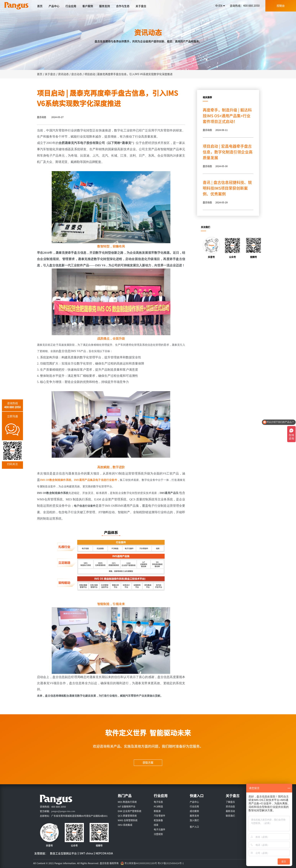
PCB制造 (158, 806)
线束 (156, 825)
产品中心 (194, 802)
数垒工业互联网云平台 (63, 853)
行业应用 (194, 806)
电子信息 (158, 802)
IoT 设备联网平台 (127, 806)
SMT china (86, 853)
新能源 (157, 811)
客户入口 (194, 827)
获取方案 (148, 763)
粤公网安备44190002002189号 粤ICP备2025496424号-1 (154, 863)
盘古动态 (77, 74)
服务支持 (194, 816)
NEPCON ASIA (104, 853)
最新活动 (230, 811)
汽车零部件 (159, 816)
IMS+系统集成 (125, 825)
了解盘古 (230, 802)
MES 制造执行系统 (127, 802)
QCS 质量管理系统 (127, 816)
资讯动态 (230, 806)
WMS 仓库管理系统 (128, 820)
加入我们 (194, 820)
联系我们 (230, 816)
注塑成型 (158, 834)
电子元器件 (159, 829)
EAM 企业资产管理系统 (130, 811)
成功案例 (194, 811)
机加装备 (158, 820)
